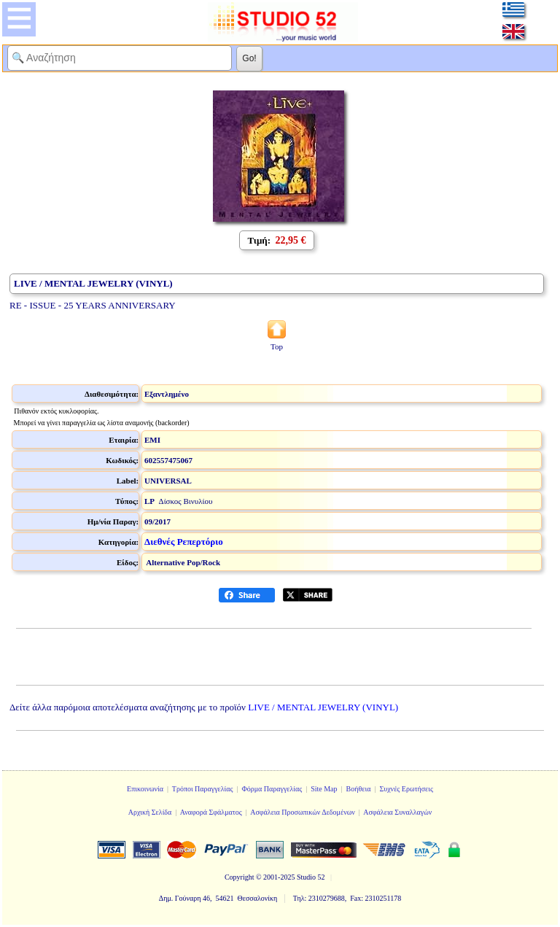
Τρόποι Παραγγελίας (203, 789)
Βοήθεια (359, 789)
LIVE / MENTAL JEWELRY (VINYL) (323, 707)
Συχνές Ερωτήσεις (406, 789)
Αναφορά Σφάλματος (211, 812)
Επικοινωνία (145, 789)
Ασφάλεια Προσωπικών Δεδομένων (303, 812)
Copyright (240, 877)
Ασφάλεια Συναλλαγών (397, 812)
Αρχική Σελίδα (150, 812)
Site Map (324, 789)
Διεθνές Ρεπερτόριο (184, 542)
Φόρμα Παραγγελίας (272, 789)
